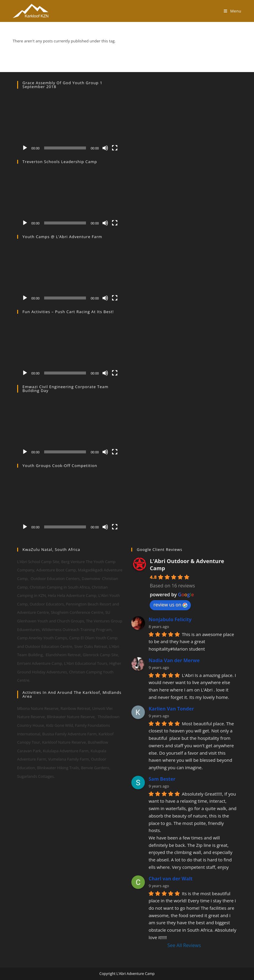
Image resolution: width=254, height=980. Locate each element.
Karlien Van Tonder (171, 709)
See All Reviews (184, 945)
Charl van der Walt (170, 879)
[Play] (25, 148)
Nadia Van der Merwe (174, 660)
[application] (70, 124)
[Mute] (105, 148)
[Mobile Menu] (233, 11)
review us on (170, 605)
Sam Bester (162, 779)
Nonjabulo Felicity (170, 619)
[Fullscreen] (115, 148)
